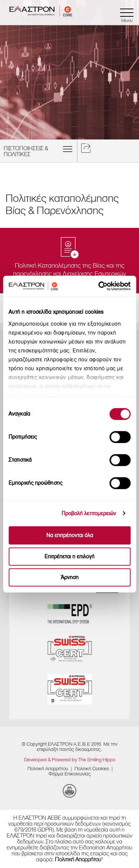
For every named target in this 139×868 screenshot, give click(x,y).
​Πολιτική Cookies (92, 769)
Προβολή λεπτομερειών (89, 513)
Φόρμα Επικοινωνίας (70, 774)
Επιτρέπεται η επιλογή (69, 556)
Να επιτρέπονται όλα (70, 535)
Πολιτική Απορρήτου (48, 769)
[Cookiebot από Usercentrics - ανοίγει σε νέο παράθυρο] (109, 286)
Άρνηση (70, 577)
